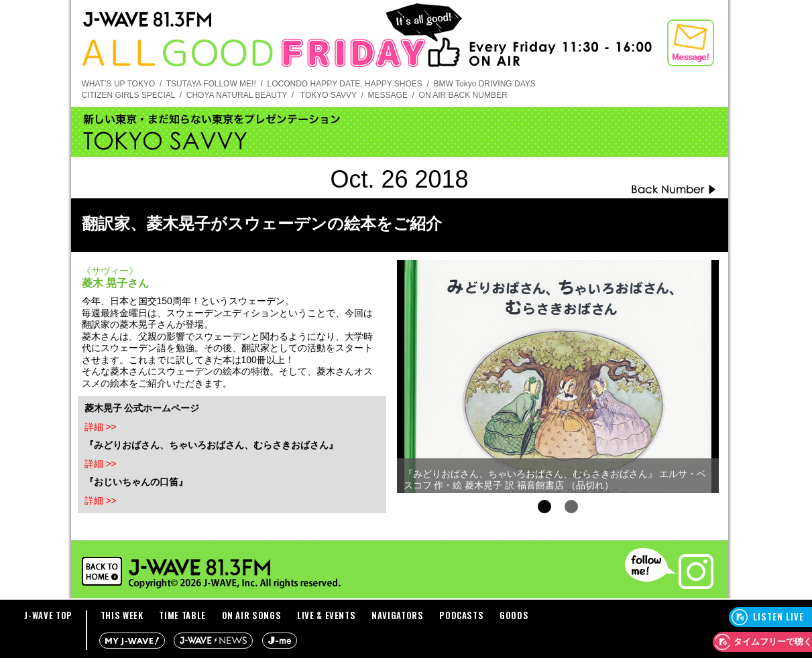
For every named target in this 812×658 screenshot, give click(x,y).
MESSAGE (388, 95)
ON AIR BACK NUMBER (463, 95)
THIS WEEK (122, 615)
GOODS (514, 615)
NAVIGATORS (398, 615)
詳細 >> (101, 427)
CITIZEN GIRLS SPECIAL (129, 95)
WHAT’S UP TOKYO (119, 84)
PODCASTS (461, 615)
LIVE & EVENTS (326, 615)
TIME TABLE (182, 615)
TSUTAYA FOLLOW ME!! (211, 84)
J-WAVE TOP (48, 615)
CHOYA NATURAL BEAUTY (237, 95)
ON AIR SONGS (252, 615)
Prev (414, 373)
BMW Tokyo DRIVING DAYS (485, 84)
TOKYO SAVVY (329, 95)
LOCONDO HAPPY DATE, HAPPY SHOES (344, 84)
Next (701, 373)
